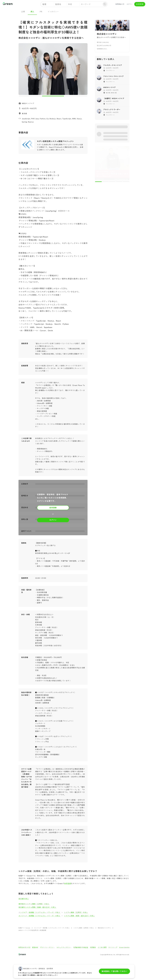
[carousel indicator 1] (30, 96)
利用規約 (93, 947)
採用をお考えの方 (24, 947)
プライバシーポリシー (47, 947)
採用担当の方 (120, 4)
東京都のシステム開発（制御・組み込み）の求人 (37, 907)
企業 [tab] (23, 12)
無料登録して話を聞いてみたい (114, 971)
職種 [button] (44, 4)
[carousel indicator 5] (126, 182)
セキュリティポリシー (64, 947)
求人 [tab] (32, 12)
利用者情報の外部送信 (81, 947)
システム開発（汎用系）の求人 (76, 912)
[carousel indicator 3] (76, 96)
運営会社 (35, 947)
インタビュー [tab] (53, 12)
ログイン (130, 4)
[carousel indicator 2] (53, 96)
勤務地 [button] (58, 4)
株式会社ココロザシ (104, 928)
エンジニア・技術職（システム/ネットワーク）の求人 (39, 912)
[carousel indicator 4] (119, 182)
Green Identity (124, 947)
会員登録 (140, 4)
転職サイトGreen (24, 928)
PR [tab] (41, 12)
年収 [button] (70, 4)
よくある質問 (102, 947)
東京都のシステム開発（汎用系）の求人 (34, 904)
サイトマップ (113, 947)
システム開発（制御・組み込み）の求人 (79, 916)
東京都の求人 (24, 899)
